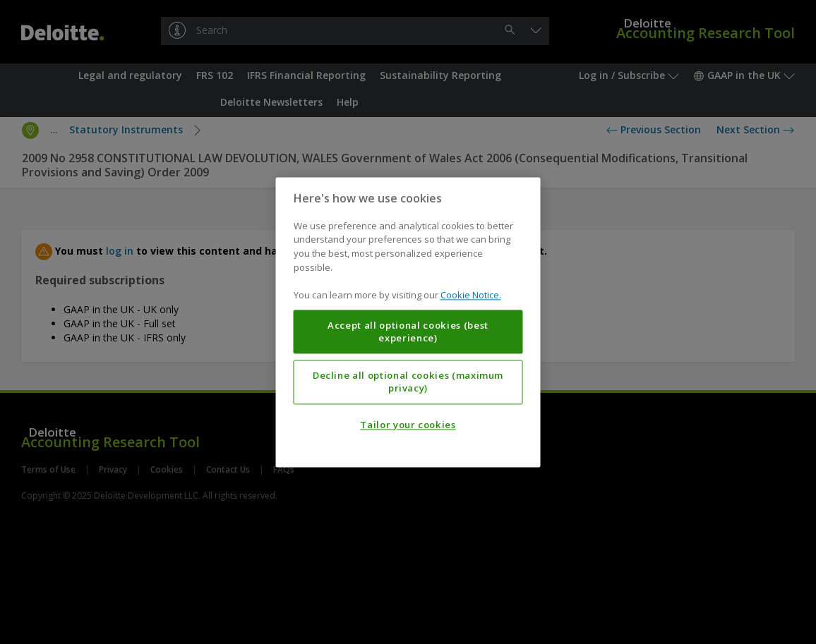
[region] (408, 322)
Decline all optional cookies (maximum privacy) (408, 382)
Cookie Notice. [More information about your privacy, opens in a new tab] (471, 295)
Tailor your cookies (408, 425)
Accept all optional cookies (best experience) (408, 332)
